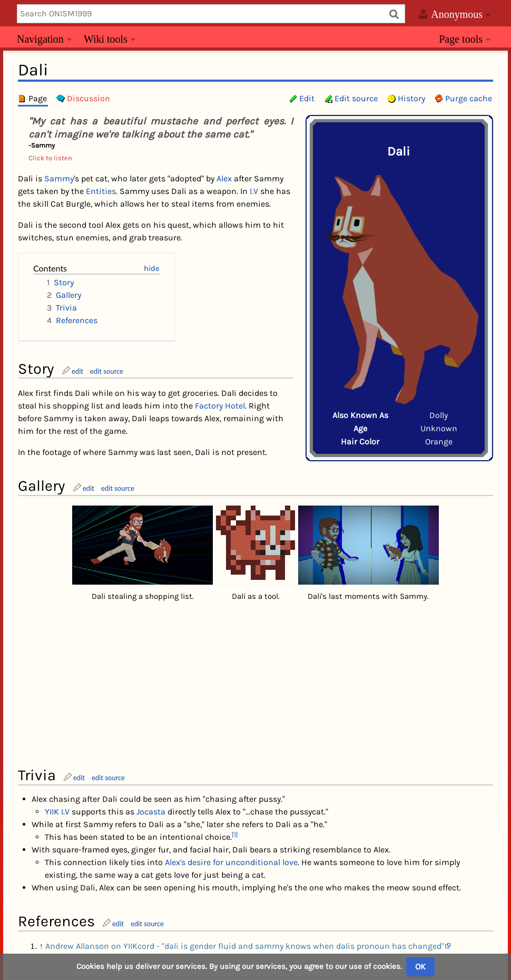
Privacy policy (194, 945)
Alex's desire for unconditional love (231, 748)
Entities (101, 191)
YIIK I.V (57, 698)
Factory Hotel (220, 406)
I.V (254, 191)
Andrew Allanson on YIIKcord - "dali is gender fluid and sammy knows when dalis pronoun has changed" (245, 832)
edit (77, 371)
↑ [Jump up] (41, 832)
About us (245, 945)
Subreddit (329, 945)
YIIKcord (286, 945)
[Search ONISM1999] (211, 14)
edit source (107, 371)
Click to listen (50, 158)
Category (42, 876)
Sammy (59, 178)
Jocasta (151, 698)
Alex (224, 178)
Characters (86, 876)
